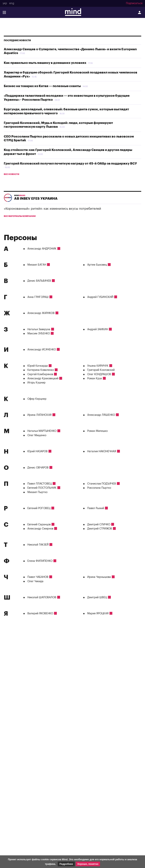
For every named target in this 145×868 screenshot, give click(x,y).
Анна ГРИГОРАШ (38, 297)
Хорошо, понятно (88, 864)
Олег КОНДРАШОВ (99, 374)
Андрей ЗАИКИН (98, 329)
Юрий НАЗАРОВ (37, 451)
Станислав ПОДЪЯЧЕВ (102, 484)
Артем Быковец (97, 265)
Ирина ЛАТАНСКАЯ (39, 415)
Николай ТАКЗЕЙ (38, 545)
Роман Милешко (97, 431)
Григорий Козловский (101, 370)
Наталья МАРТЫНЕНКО (42, 431)
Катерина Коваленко (41, 370)
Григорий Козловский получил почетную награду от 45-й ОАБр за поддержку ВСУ (70, 163)
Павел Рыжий (96, 508)
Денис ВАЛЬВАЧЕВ (39, 281)
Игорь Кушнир (36, 383)
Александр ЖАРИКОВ (41, 313)
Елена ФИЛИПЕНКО (40, 561)
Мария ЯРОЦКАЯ (98, 614)
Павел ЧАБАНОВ (38, 577)
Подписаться (134, 3)
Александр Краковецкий (43, 379)
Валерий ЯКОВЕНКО (40, 614)
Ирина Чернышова (99, 577)
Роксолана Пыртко (99, 488)
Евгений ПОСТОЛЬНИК (42, 488)
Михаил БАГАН (37, 265)
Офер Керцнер (37, 399)
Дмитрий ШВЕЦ (97, 597)
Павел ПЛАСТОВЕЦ (40, 484)
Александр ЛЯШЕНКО (101, 415)
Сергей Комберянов (40, 374)
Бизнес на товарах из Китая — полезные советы (42, 86)
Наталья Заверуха (39, 329)
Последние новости (17, 40)
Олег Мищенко (37, 435)
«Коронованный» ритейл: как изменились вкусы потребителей (52, 209)
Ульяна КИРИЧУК (98, 366)
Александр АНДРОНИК (42, 249)
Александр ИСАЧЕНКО (42, 350)
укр (5, 3)
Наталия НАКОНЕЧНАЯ (102, 451)
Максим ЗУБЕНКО (39, 334)
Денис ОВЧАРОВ (38, 468)
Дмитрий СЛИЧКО (99, 525)
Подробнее (66, 864)
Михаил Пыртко (37, 492)
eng (12, 3)
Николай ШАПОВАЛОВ (42, 597)
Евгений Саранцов (39, 525)
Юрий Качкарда (38, 366)
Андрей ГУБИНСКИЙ (100, 297)
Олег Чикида (35, 581)
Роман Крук (95, 379)
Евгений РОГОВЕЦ (39, 508)
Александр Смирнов (40, 529)
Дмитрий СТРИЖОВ (100, 529)
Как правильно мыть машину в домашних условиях (45, 63)
